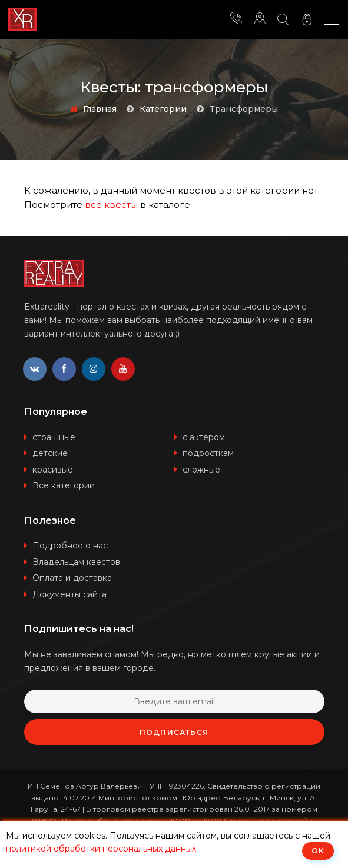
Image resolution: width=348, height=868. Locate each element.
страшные (54, 437)
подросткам (208, 453)
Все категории (64, 485)
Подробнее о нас (70, 546)
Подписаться (174, 732)
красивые (53, 470)
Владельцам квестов (76, 562)
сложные (201, 470)
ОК (318, 851)
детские (50, 453)
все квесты (111, 204)
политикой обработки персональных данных (101, 849)
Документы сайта (69, 594)
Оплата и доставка (72, 578)
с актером (204, 437)
